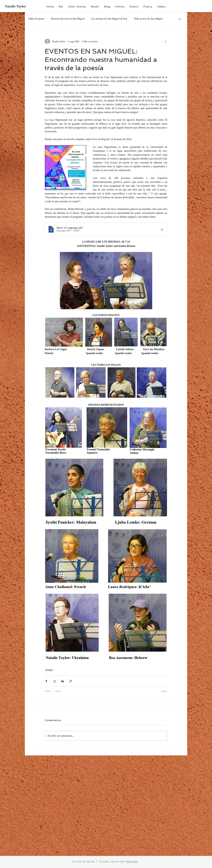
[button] (180, 19)
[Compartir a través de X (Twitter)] (54, 681)
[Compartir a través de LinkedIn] (63, 681)
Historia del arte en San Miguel (68, 19)
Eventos (49, 670)
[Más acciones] (165, 41)
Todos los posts (36, 19)
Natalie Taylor (15, 6)
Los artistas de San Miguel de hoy (109, 19)
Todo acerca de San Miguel (148, 19)
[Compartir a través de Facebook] (46, 681)
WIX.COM (132, 862)
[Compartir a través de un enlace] (71, 681)
